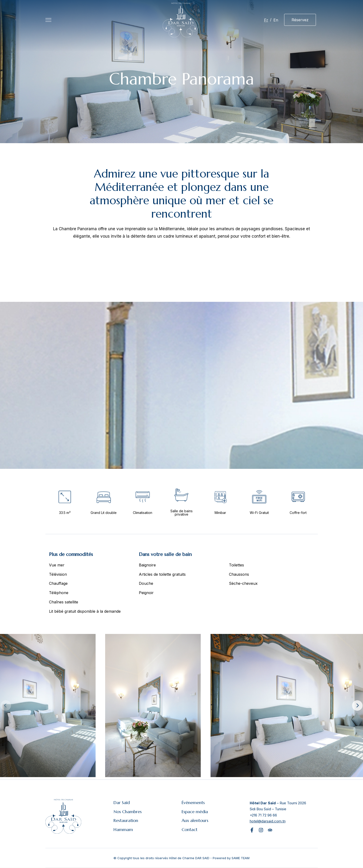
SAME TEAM (241, 858)
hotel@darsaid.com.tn (268, 821)
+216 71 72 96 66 (263, 815)
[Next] (357, 706)
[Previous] (6, 706)
